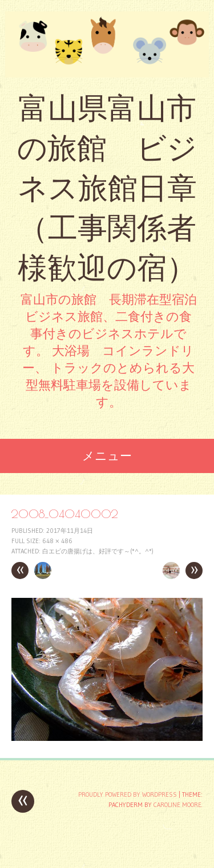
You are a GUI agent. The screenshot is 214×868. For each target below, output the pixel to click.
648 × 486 (57, 541)
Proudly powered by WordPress (128, 794)
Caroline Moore (177, 805)
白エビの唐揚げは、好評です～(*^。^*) (98, 551)
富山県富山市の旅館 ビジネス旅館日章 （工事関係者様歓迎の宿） (107, 188)
